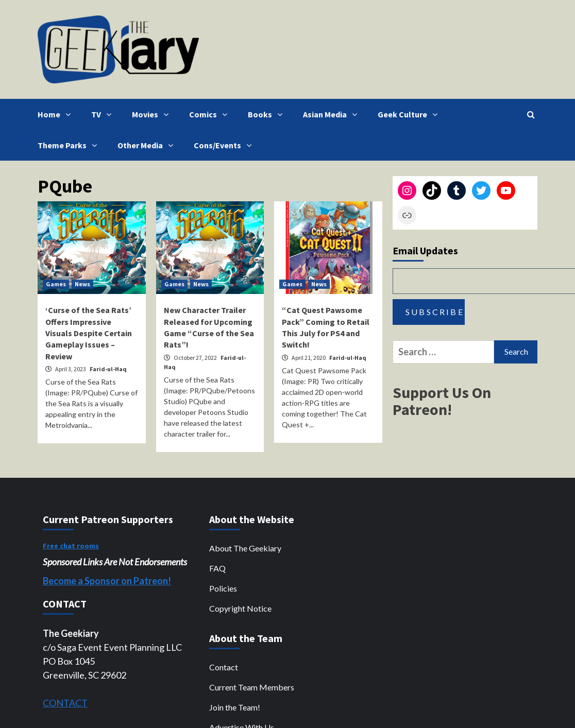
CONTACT (65, 703)
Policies (223, 588)
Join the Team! (235, 707)
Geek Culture (410, 114)
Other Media (148, 145)
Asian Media (333, 114)
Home (57, 114)
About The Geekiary (245, 548)
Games (56, 284)
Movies (153, 114)
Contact (224, 667)
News (82, 284)
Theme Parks (70, 145)
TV (104, 114)
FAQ (217, 568)
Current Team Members (252, 687)
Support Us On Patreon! (442, 401)
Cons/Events (225, 145)
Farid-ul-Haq (108, 369)
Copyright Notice (240, 608)
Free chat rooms (71, 546)
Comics (211, 114)
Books (268, 114)
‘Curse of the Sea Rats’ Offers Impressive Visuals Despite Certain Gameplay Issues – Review (89, 333)
